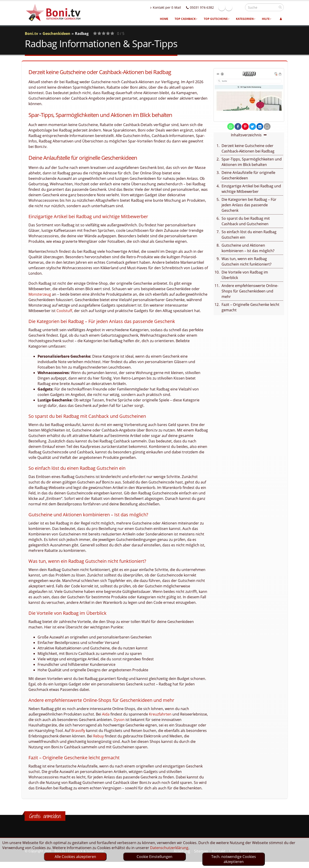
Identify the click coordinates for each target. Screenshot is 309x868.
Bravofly (78, 731)
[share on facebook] (238, 127)
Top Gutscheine (217, 19)
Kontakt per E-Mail (175, 7)
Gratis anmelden (45, 816)
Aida (106, 714)
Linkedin (239, 7)
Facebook (232, 7)
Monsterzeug (40, 294)
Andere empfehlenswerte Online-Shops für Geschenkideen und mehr (250, 291)
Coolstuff (64, 311)
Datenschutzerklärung (169, 848)
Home (164, 19)
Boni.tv (31, 34)
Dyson (119, 720)
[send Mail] (267, 127)
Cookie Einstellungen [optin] (154, 857)
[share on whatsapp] (231, 127)
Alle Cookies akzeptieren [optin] (75, 857)
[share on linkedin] (260, 127)
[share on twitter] (253, 127)
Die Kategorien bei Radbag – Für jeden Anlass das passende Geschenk (249, 205)
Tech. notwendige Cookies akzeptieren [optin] (234, 859)
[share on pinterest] (245, 127)
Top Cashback (186, 19)
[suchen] (280, 7)
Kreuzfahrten (160, 714)
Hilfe (267, 19)
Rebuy (98, 736)
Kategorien (246, 19)
